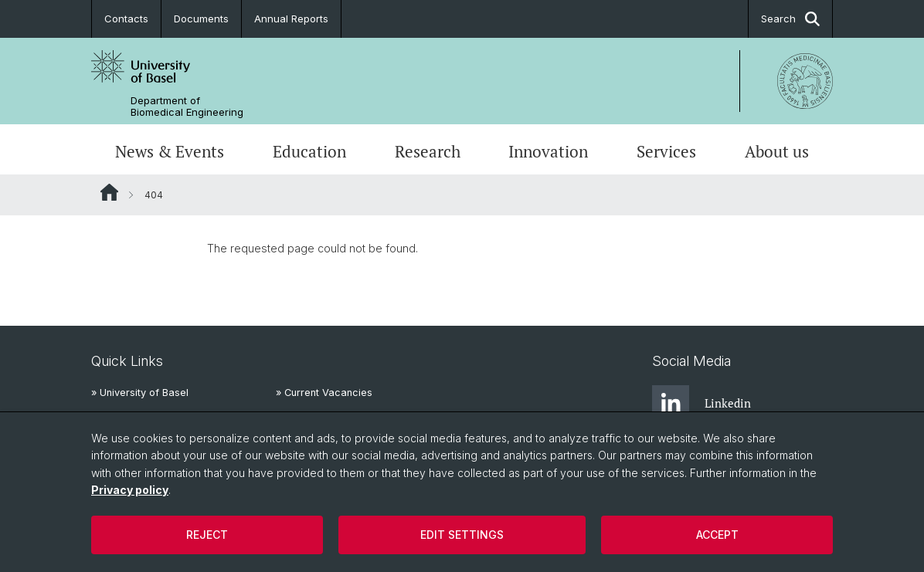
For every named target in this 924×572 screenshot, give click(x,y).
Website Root (109, 192)
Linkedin (701, 404)
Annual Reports (291, 19)
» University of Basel (140, 393)
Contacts (126, 19)
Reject (207, 535)
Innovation (548, 151)
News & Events (170, 151)
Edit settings (462, 535)
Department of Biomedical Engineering (187, 107)
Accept (717, 535)
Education (309, 151)
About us (777, 151)
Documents (201, 19)
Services (666, 151)
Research (428, 151)
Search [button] (790, 19)
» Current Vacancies (324, 393)
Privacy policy (130, 490)
